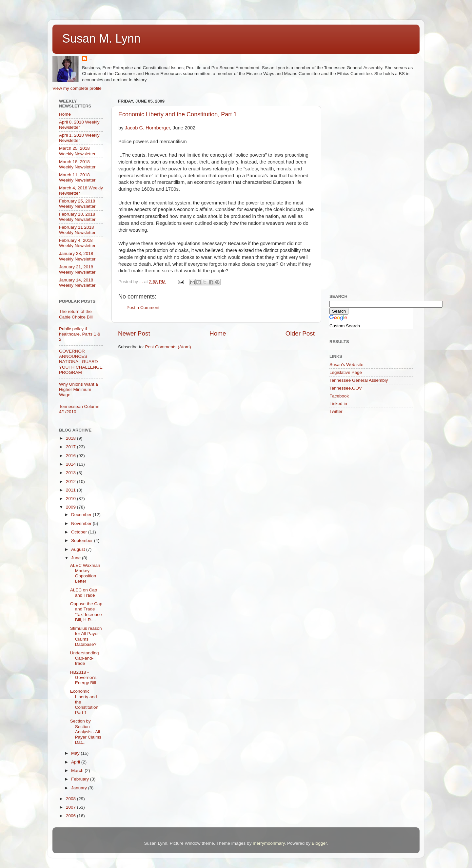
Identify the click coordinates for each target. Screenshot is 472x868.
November (82, 523)
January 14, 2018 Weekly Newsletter (77, 283)
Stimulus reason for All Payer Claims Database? (86, 636)
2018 (71, 438)
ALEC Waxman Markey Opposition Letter (85, 573)
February (81, 779)
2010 (71, 499)
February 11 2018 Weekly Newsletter (77, 230)
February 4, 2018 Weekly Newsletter (77, 243)
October (80, 532)
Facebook (339, 396)
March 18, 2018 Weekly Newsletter (77, 164)
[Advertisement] (379, 138)
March (78, 771)
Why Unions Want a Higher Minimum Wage (79, 389)
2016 (71, 456)
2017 (71, 447)
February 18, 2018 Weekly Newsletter (77, 217)
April (76, 762)
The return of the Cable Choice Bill (76, 314)
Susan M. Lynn (101, 39)
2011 (71, 490)
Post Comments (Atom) (168, 347)
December (82, 515)
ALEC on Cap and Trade (84, 593)
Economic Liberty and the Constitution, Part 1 (177, 114)
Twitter (336, 411)
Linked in (338, 404)
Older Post (300, 333)
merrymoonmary (269, 843)
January (80, 788)
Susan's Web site (346, 365)
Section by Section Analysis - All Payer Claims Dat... (86, 732)
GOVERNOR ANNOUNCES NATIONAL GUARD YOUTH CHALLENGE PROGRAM (81, 362)
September (83, 540)
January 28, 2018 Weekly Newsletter (77, 256)
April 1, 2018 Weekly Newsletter (79, 138)
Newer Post (134, 333)
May (76, 753)
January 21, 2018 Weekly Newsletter (77, 270)
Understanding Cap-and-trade (85, 658)
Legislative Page (346, 372)
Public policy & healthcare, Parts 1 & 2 (80, 334)
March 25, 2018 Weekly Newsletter (77, 151)
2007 (71, 807)
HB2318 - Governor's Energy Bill (83, 677)
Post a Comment (143, 308)
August (79, 549)
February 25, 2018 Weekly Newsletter (77, 204)
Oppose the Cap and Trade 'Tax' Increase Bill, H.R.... (86, 612)
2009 (71, 507)
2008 (71, 799)
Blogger (319, 843)
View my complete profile (77, 88)
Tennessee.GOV (346, 388)
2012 (71, 482)
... (90, 59)
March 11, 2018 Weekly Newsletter (77, 177)
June (77, 558)
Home (218, 333)
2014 (71, 464)
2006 (71, 816)
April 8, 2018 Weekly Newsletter (79, 125)
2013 (71, 473)
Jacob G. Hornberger (147, 128)
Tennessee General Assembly (359, 380)
